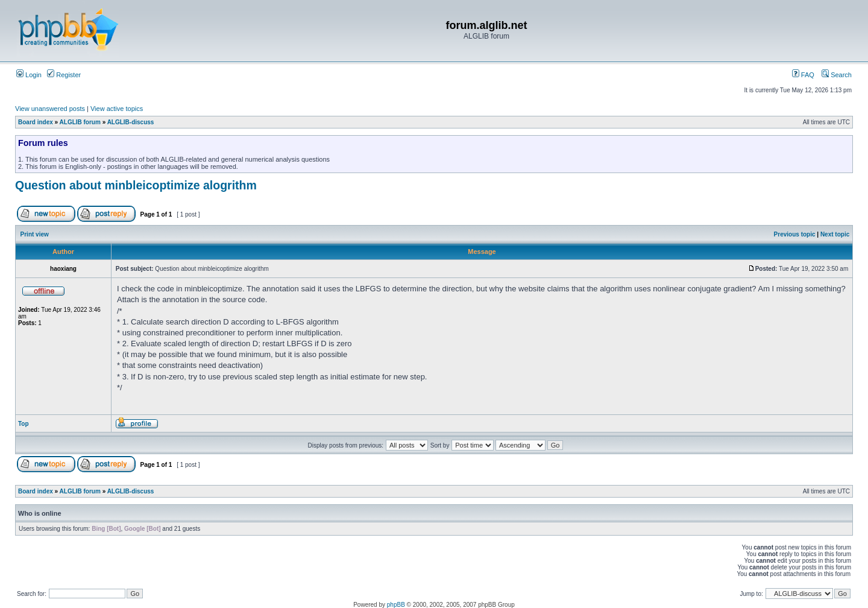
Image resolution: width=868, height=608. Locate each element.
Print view (35, 234)
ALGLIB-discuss (131, 122)
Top (24, 424)
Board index (36, 122)
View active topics (117, 109)
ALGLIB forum (80, 122)
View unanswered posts (50, 109)
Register (64, 75)
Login (29, 75)
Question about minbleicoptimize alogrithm (136, 185)
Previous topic (795, 234)
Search (837, 75)
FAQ (803, 75)
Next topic (835, 234)
